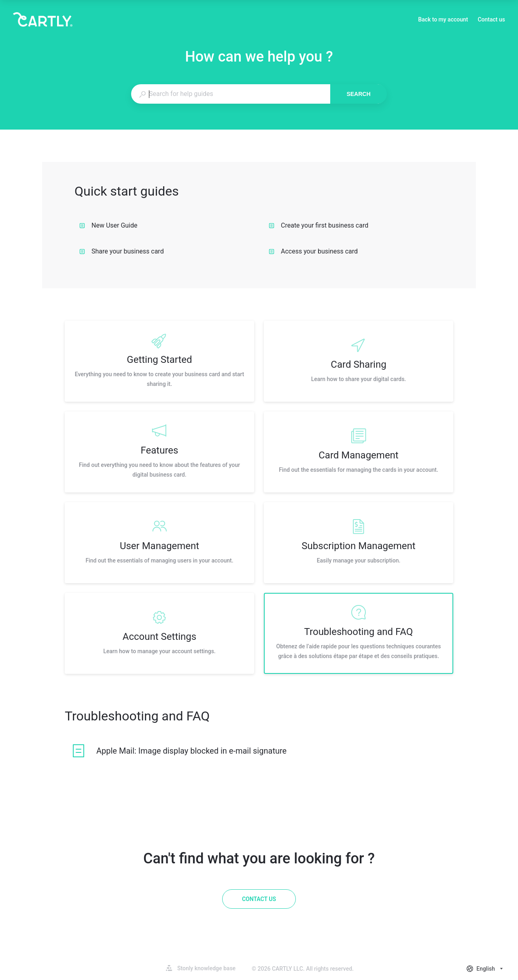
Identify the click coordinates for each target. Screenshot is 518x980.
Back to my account (443, 20)
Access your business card (313, 251)
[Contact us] (259, 899)
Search (358, 94)
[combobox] (230, 94)
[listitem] (159, 361)
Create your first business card (318, 225)
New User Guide (108, 225)
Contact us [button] (491, 19)
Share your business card (122, 251)
